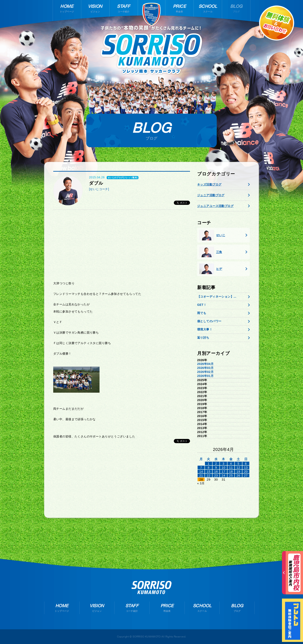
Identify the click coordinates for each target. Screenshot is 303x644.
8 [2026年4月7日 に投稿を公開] (209, 467)
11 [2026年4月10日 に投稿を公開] (231, 467)
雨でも (202, 313)
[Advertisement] (122, 245)
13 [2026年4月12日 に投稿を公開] (246, 467)
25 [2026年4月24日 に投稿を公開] (231, 475)
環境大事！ (205, 329)
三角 (211, 252)
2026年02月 (205, 372)
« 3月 (201, 483)
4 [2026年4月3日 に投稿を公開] (231, 463)
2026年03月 (205, 368)
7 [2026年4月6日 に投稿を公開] (201, 467)
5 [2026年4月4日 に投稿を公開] (238, 463)
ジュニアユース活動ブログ (215, 206)
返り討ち (203, 338)
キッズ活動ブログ (209, 184)
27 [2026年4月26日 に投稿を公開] (246, 475)
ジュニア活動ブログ (211, 195)
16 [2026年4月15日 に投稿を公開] (216, 471)
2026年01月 (205, 376)
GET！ (202, 305)
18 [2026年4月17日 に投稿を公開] (231, 471)
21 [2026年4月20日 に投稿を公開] (201, 475)
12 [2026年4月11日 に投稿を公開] (238, 467)
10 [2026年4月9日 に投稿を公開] (223, 467)
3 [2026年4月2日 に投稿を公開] (224, 463)
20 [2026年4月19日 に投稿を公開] (246, 471)
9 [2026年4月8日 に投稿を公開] (216, 467)
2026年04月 (205, 364)
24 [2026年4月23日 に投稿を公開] (223, 475)
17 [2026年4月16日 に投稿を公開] (223, 471)
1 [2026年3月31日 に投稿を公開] (209, 463)
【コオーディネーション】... (217, 297)
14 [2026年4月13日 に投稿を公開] (201, 471)
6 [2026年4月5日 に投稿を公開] (246, 463)
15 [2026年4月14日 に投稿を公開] (209, 471)
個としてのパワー (209, 321)
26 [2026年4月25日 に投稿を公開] (238, 475)
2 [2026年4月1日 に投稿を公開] (216, 463)
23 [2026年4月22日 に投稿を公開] (216, 475)
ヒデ (211, 269)
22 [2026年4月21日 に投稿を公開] (209, 475)
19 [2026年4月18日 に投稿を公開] (238, 471)
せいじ (212, 235)
